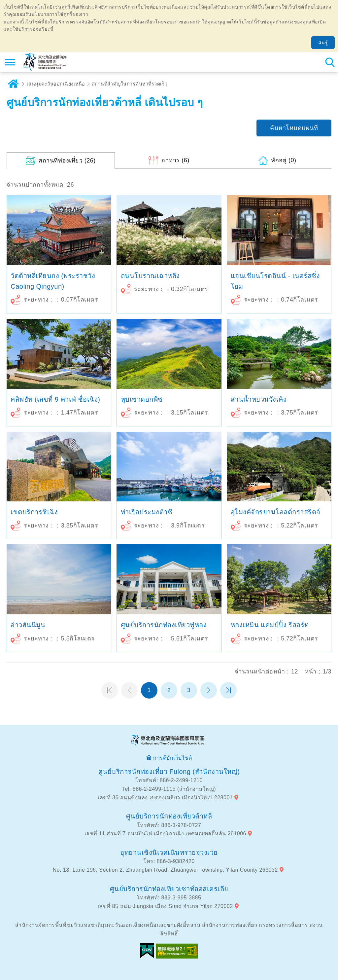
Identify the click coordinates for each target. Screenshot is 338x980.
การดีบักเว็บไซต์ (172, 758)
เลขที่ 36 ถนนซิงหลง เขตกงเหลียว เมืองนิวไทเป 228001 (165, 798)
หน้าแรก (110, 690)
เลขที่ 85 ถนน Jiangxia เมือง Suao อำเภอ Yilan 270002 (165, 906)
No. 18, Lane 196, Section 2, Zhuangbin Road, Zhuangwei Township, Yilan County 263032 (165, 870)
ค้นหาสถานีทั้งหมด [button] (330, 62)
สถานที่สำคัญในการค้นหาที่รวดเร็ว (130, 84)
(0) (284, 160)
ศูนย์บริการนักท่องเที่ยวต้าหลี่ (169, 816)
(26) (67, 161)
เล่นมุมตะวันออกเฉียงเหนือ (56, 84)
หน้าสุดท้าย (228, 690)
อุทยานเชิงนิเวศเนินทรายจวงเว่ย (169, 853)
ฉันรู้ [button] (323, 43)
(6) (175, 160)
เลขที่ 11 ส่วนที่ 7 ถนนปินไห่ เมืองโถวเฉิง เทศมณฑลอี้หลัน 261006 (165, 834)
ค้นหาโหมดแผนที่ (294, 128)
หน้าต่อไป (209, 690)
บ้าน (13, 84)
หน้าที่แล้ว (129, 690)
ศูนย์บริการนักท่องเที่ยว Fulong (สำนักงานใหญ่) (169, 772)
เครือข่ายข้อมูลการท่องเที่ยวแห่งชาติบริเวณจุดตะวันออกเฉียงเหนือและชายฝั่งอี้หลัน (45, 62)
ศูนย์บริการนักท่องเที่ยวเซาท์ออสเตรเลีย (169, 889)
